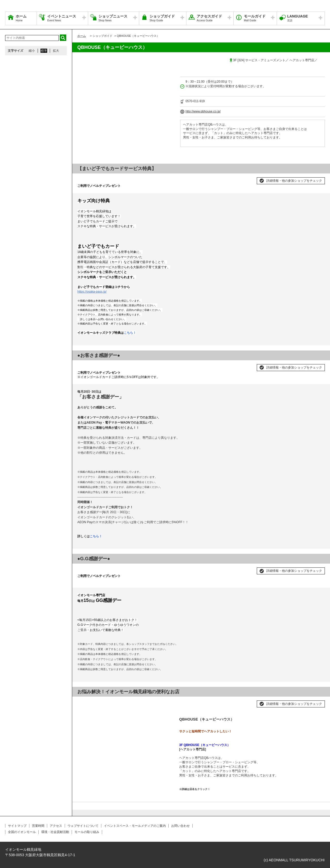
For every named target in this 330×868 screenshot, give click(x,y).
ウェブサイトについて (83, 826)
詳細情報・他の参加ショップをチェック (294, 181)
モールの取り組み (87, 832)
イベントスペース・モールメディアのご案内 (135, 826)
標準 (44, 51)
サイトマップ (17, 826)
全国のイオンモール (22, 832)
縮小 (32, 51)
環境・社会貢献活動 (55, 832)
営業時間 (38, 826)
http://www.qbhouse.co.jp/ (203, 111)
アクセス (56, 826)
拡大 (56, 51)
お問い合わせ (180, 826)
